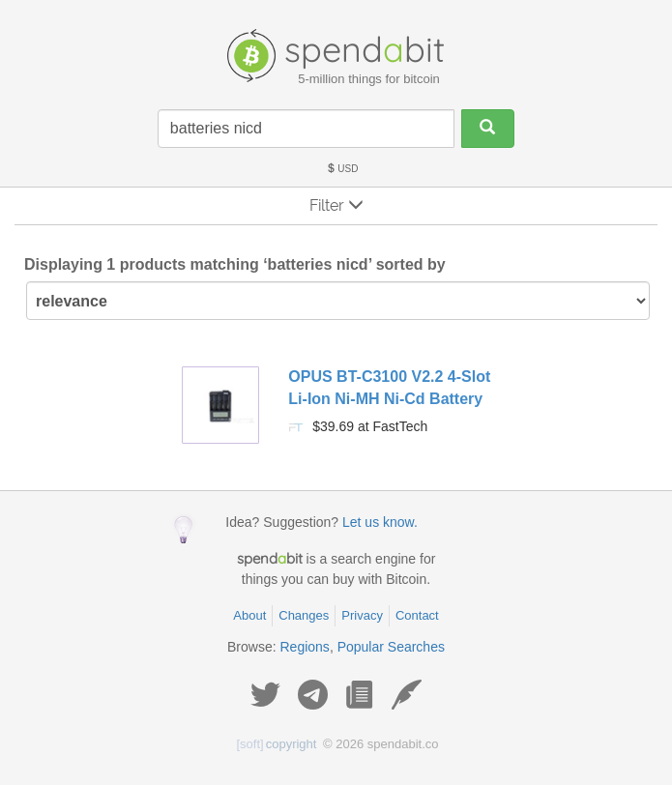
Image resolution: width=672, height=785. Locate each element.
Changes (304, 615)
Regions (305, 647)
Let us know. (380, 522)
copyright (277, 744)
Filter (336, 205)
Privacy (362, 615)
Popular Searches (391, 647)
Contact (417, 615)
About (249, 615)
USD (342, 169)
